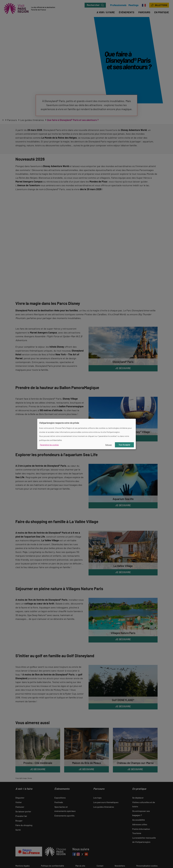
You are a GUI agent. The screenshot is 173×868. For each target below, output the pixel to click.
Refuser (109, 445)
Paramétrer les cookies (49, 445)
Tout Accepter (124, 445)
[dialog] (86, 434)
